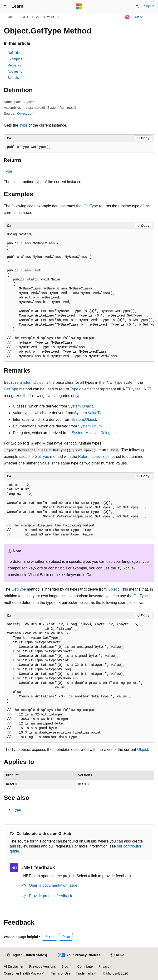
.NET (25, 17)
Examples (15, 59)
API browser (45, 17)
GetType (91, 206)
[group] (79, 296)
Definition (15, 53)
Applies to (15, 71)
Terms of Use (60, 973)
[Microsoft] (79, 6)
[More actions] (150, 17)
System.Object (32, 382)
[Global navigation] (5, 6)
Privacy (104, 966)
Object (113, 589)
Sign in (149, 6)
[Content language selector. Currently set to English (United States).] (27, 955)
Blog (65, 966)
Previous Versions (42, 966)
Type (23, 125)
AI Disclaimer (14, 966)
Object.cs (24, 114)
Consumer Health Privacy (23, 973)
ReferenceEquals (93, 457)
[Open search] (137, 6)
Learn (9, 17)
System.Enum (90, 426)
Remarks (14, 65)
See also (14, 78)
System (30, 102)
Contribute (85, 966)
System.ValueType (90, 413)
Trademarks (85, 973)
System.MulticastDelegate (94, 433)
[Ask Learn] (127, 17)
